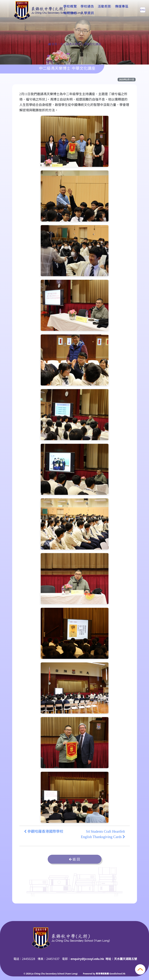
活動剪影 (105, 10)
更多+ (120, 10)
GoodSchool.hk (117, 974)
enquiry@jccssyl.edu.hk (87, 959)
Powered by (89, 974)
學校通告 (87, 10)
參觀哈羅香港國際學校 (44, 831)
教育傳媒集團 (102, 974)
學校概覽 (70, 10)
